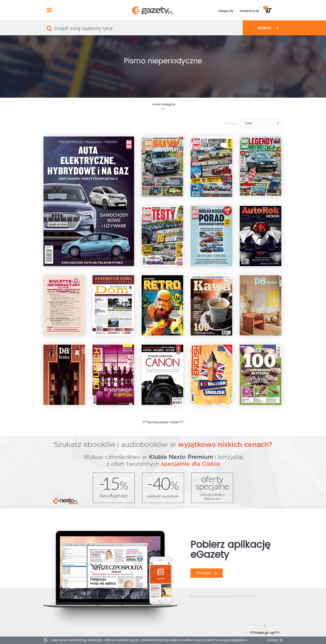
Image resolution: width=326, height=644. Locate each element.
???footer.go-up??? (265, 633)
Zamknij (272, 640)
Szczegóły (207, 573)
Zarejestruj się (249, 11)
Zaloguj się (226, 11)
